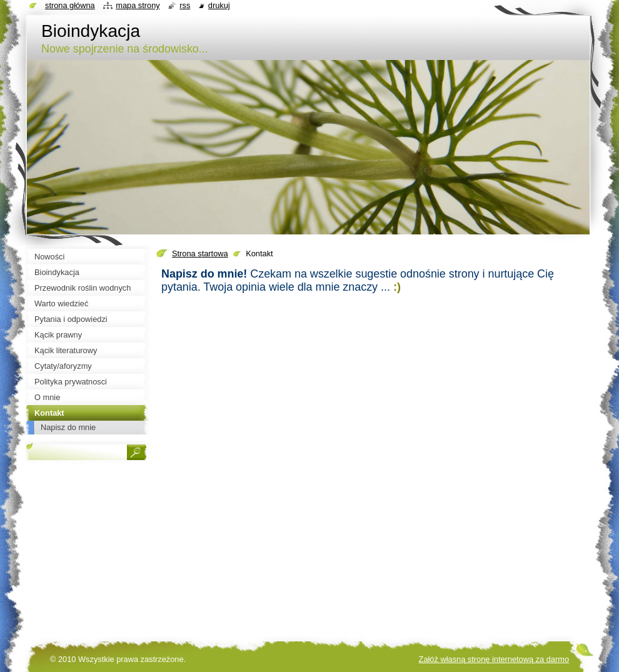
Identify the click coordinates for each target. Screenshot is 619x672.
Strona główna (70, 5)
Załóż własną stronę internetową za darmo (494, 659)
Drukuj (219, 5)
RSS (185, 5)
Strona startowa (200, 253)
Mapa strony (138, 5)
